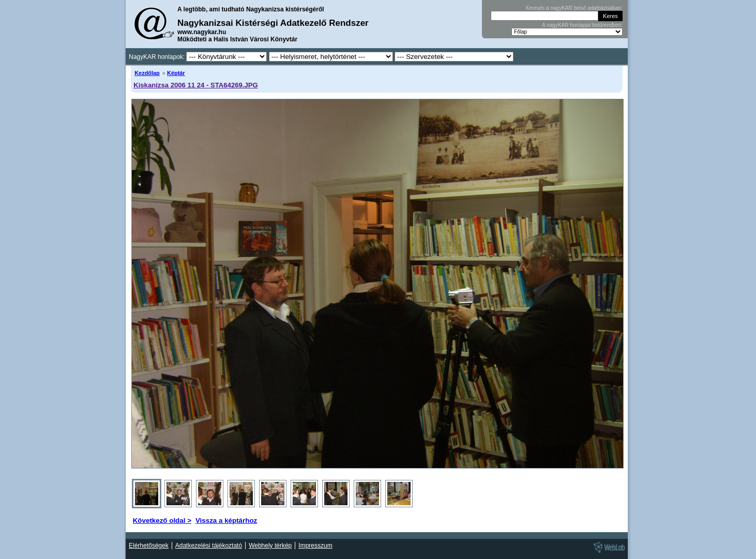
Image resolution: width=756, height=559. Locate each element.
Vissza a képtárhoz (226, 520)
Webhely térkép (270, 546)
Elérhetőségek (149, 546)
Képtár (176, 73)
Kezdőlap (147, 73)
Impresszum (315, 546)
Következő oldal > (162, 520)
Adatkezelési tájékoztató (209, 546)
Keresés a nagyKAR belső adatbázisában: (574, 8)
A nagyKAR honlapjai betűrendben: (582, 25)
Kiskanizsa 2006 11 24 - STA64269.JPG (196, 85)
